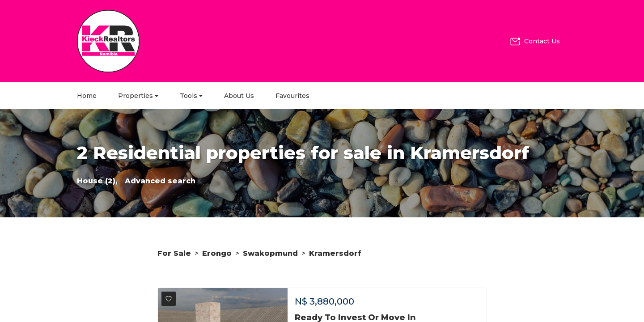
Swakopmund (270, 253)
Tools (191, 96)
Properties (138, 96)
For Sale (174, 253)
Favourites (292, 96)
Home (87, 96)
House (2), (97, 181)
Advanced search (160, 181)
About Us (239, 96)
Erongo (217, 253)
